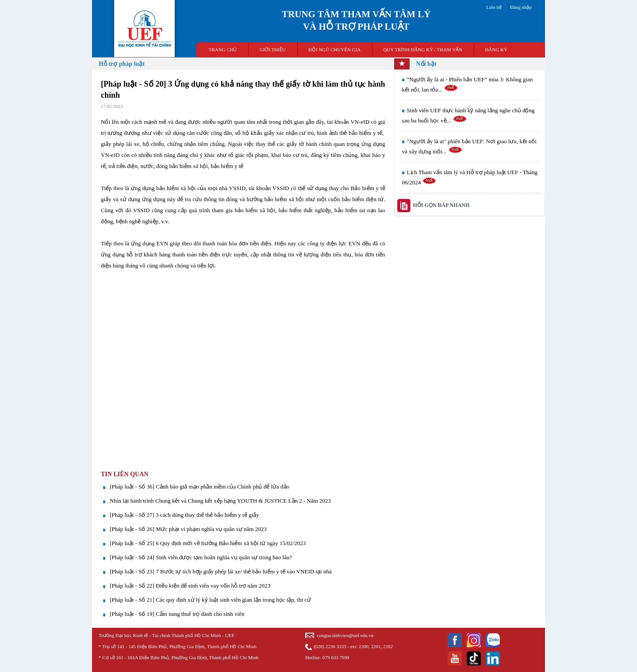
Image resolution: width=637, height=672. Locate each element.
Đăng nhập (521, 7)
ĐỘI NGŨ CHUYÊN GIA (334, 50)
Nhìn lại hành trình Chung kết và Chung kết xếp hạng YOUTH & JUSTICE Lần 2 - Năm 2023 (220, 501)
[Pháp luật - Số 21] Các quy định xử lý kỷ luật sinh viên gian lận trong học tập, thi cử (210, 600)
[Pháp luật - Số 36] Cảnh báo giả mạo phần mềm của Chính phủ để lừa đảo (200, 487)
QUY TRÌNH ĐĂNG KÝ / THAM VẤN (423, 50)
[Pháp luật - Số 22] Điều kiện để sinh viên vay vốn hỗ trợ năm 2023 (190, 586)
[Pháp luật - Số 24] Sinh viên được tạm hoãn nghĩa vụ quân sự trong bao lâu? (201, 557)
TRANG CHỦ (223, 50)
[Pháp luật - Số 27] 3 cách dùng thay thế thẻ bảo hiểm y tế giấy (184, 515)
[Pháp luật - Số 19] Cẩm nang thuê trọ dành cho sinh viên (177, 614)
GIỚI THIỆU (273, 50)
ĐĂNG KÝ (496, 50)
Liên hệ (494, 7)
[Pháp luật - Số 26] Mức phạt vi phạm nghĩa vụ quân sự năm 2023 (188, 529)
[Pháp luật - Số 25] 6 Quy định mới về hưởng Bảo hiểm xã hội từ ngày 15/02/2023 (208, 543)
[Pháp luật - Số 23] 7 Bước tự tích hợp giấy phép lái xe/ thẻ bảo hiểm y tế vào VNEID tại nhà (221, 571)
